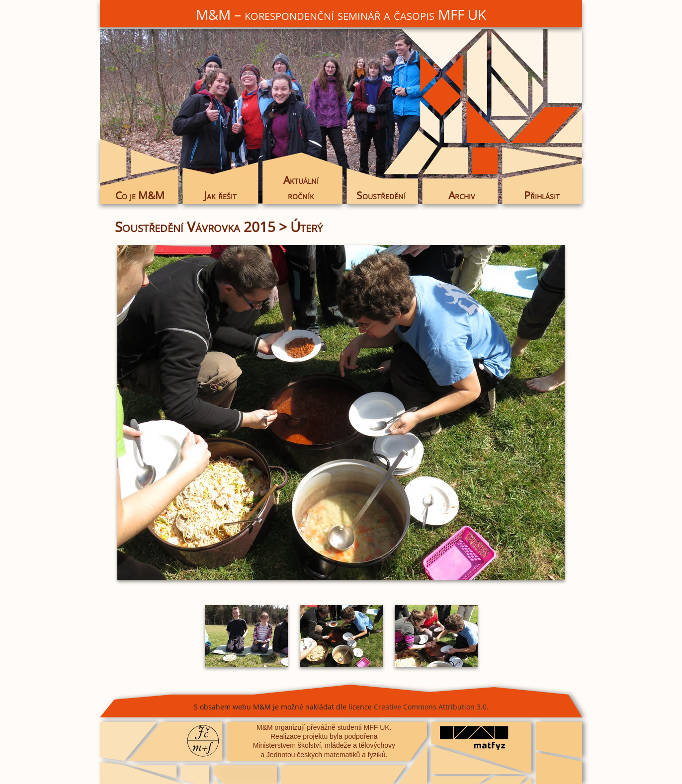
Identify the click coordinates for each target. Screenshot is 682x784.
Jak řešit (220, 195)
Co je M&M (140, 195)
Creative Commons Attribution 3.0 (430, 707)
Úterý (306, 227)
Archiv (462, 195)
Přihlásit (542, 195)
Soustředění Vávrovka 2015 (195, 227)
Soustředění (381, 195)
